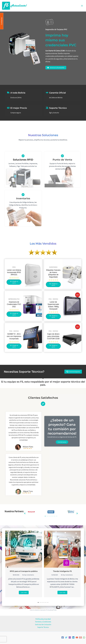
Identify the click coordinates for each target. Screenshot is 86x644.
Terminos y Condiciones (43, 622)
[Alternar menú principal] (82, 6)
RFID (14, 267)
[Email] (80, 637)
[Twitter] (66, 637)
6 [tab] (55, 516)
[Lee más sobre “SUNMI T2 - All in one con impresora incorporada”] (14, 346)
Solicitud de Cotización (43, 625)
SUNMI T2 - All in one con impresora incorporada (14, 336)
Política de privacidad (43, 619)
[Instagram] (70, 637)
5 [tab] (53, 516)
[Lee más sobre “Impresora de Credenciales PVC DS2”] (14, 314)
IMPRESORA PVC (14, 299)
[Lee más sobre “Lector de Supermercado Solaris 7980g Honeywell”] (53, 316)
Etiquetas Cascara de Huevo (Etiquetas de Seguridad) (53, 274)
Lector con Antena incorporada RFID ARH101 (14, 272)
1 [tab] (45, 516)
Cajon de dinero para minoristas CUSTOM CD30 (53, 336)
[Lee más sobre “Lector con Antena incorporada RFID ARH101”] (14, 282)
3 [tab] (49, 516)
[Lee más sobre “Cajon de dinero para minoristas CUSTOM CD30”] (53, 346)
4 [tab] (51, 516)
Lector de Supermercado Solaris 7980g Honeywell (53, 305)
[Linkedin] (73, 637)
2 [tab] (47, 516)
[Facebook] (63, 637)
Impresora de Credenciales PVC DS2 (14, 304)
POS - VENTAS (53, 299)
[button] (73, 372)
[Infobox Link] (23, 201)
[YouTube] (77, 637)
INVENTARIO (53, 267)
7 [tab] (57, 516)
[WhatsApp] (84, 637)
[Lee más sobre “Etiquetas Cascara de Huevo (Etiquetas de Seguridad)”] (53, 284)
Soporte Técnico (43, 627)
